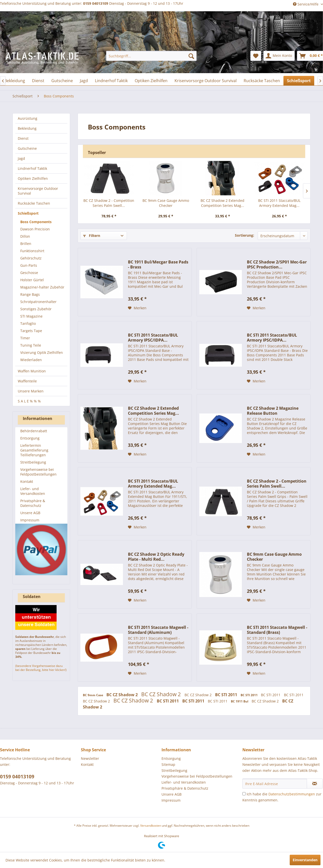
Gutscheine (27, 148)
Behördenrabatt (34, 431)
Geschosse (29, 273)
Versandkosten (151, 826)
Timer (25, 338)
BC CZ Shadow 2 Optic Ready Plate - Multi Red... (156, 557)
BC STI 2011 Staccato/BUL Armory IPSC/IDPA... (153, 338)
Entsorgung (30, 438)
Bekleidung (27, 128)
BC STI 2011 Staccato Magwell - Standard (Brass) (277, 630)
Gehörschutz (31, 258)
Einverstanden (305, 860)
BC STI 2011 (227, 695)
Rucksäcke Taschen (34, 203)
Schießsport (28, 213)
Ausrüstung (28, 118)
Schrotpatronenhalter (38, 302)
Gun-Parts (29, 265)
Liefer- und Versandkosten (33, 491)
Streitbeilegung (33, 462)
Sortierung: (245, 235)
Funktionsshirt (32, 251)
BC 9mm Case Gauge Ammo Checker (166, 203)
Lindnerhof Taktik (32, 168)
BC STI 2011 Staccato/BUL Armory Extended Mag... (279, 203)
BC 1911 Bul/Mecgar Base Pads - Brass (158, 264)
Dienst (23, 138)
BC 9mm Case (93, 695)
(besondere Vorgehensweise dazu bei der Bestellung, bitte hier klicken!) (41, 668)
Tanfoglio (28, 323)
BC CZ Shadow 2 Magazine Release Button (273, 411)
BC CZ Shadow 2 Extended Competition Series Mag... (222, 203)
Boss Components (36, 222)
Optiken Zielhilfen (33, 178)
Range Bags (30, 294)
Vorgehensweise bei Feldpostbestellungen (38, 472)
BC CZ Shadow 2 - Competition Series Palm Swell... (109, 203)
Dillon (25, 236)
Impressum (30, 520)
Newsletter (90, 758)
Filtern (92, 236)
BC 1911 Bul (240, 701)
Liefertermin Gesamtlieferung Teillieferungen (34, 450)
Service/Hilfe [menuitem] (306, 4)
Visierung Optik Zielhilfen (42, 352)
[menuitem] (151, 56)
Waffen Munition (32, 371)
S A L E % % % (29, 401)
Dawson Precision (35, 229)
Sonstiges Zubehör (36, 309)
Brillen (26, 244)
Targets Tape (31, 331)
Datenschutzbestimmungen (292, 794)
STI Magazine (31, 316)
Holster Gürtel (32, 280)
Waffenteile (27, 381)
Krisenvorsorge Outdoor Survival (38, 191)
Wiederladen (31, 360)
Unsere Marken (31, 391)
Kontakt (27, 481)
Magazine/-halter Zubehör (42, 287)
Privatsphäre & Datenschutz (33, 503)
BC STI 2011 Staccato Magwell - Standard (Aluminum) (158, 630)
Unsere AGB (30, 513)
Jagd (21, 158)
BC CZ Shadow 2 (123, 695)
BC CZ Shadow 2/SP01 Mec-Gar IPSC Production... (277, 264)
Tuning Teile (31, 345)
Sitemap (168, 764)
